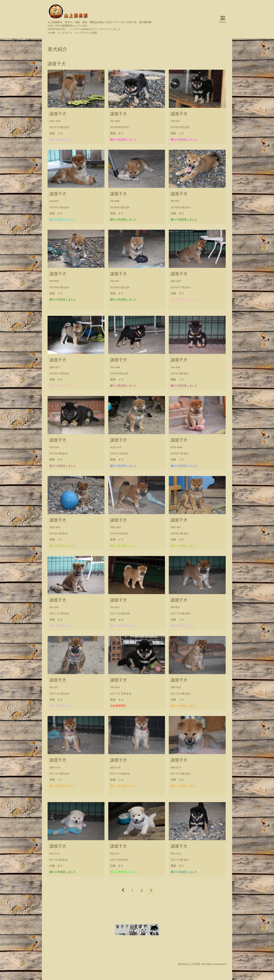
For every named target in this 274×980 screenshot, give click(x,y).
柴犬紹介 (57, 49)
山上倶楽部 (194, 964)
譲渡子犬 (58, 114)
